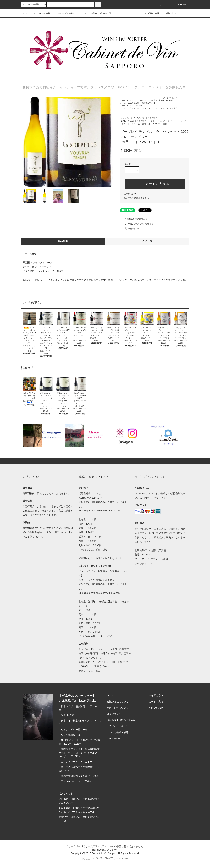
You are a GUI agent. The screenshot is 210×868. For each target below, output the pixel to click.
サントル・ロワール (154, 108)
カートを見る (156, 702)
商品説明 (63, 241)
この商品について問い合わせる (137, 224)
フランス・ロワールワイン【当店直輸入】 (144, 100)
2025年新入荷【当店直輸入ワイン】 (142, 103)
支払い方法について (118, 702)
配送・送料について (118, 708)
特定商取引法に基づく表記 (136, 198)
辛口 (176, 108)
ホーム (25, 13)
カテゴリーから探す (41, 13)
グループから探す (64, 13)
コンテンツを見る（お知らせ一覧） (95, 13)
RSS (109, 739)
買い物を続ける (130, 229)
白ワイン (168, 108)
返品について (130, 194)
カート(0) (180, 5)
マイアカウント (157, 695)
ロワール (141, 106)
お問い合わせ (169, 13)
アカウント (161, 5)
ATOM (117, 739)
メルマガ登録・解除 (148, 13)
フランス (131, 106)
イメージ (147, 241)
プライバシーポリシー (119, 726)
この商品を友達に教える (134, 219)
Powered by (105, 859)
